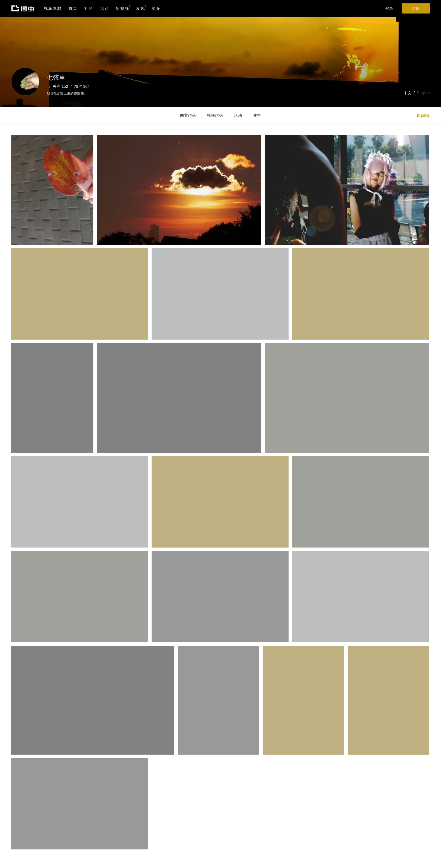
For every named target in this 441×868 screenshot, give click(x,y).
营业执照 (123, 860)
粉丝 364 (82, 86)
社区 (89, 8)
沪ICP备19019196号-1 (97, 860)
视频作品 (215, 115)
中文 (408, 93)
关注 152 (60, 86)
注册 (416, 8)
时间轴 (423, 116)
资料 (257, 115)
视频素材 (53, 8)
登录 (389, 8)
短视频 (123, 8)
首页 (73, 8)
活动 (105, 8)
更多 (156, 8)
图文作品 (188, 115)
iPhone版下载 (163, 831)
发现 (141, 8)
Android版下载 (163, 843)
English (423, 93)
